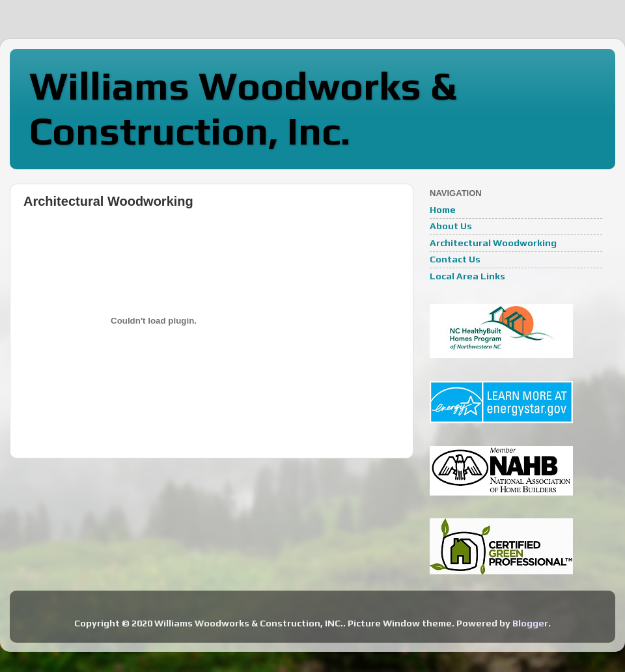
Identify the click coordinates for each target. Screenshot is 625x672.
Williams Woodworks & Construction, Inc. (243, 108)
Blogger (530, 623)
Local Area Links (467, 276)
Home (443, 210)
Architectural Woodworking (493, 243)
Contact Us (455, 259)
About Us (451, 226)
